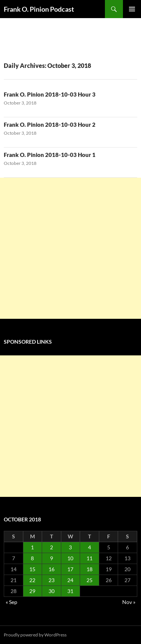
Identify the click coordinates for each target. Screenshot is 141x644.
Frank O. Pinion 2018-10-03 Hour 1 (50, 155)
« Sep (11, 602)
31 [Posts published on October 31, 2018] (70, 591)
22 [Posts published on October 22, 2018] (32, 580)
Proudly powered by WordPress (35, 635)
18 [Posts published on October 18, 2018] (89, 569)
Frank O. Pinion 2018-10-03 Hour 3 (50, 94)
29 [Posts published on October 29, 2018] (32, 591)
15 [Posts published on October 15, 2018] (32, 569)
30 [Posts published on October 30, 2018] (52, 591)
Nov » (129, 602)
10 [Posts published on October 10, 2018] (70, 558)
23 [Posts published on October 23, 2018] (52, 580)
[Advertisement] (70, 248)
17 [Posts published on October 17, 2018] (70, 569)
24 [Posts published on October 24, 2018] (70, 580)
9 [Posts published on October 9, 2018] (52, 558)
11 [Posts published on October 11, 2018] (89, 558)
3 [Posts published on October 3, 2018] (70, 547)
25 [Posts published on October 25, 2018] (89, 580)
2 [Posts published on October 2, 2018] (52, 547)
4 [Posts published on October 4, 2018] (89, 547)
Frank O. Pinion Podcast (39, 9)
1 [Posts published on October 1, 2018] (32, 547)
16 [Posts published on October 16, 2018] (52, 569)
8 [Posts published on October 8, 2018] (32, 558)
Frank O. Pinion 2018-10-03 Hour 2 (50, 124)
